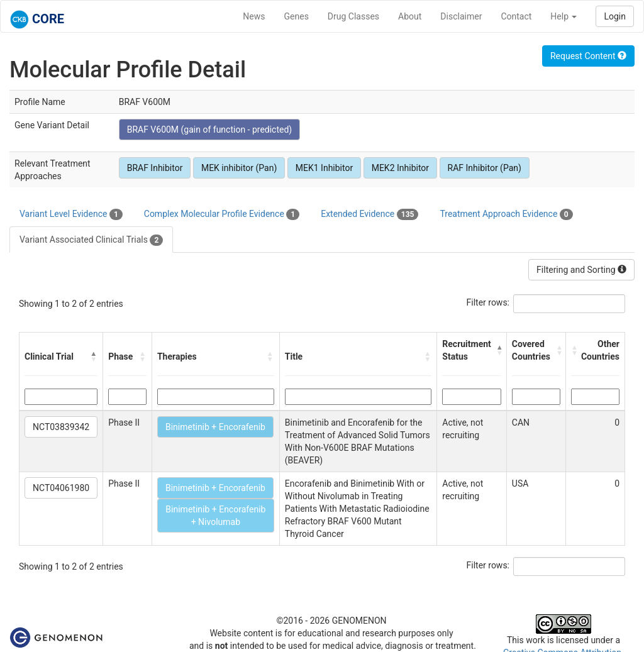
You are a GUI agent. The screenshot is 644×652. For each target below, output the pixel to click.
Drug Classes (353, 16)
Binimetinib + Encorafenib (215, 427)
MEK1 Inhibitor (324, 168)
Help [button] (563, 16)
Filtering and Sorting (581, 270)
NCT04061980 (61, 488)
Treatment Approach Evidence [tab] (506, 214)
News (254, 16)
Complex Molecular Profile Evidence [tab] (222, 214)
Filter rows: (488, 302)
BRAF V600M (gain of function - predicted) (210, 130)
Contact (516, 16)
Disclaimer (461, 16)
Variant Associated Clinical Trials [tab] (91, 240)
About (410, 16)
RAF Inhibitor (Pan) (485, 168)
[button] (94, 356)
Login (615, 16)
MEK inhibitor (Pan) (239, 168)
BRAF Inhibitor (155, 168)
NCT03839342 (61, 427)
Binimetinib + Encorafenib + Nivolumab (215, 516)
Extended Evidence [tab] (369, 214)
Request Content (588, 56)
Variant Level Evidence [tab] (71, 214)
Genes (297, 16)
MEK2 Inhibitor (400, 168)
